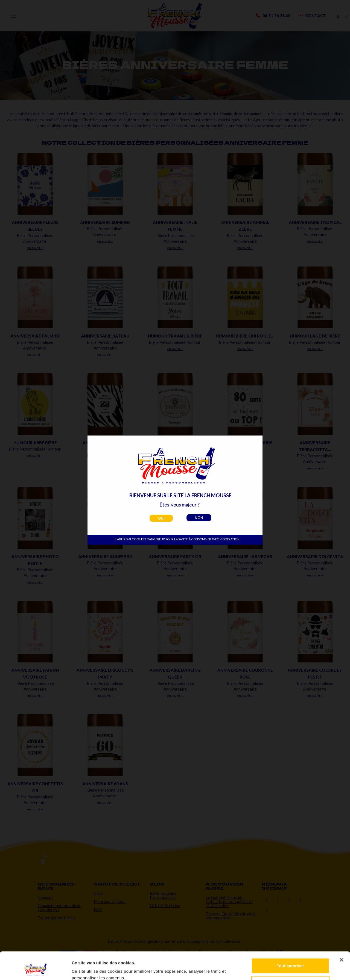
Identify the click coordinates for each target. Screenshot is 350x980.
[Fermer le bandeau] (342, 936)
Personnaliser (291, 960)
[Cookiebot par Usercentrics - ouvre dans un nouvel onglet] (35, 969)
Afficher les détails (90, 969)
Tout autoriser (290, 942)
